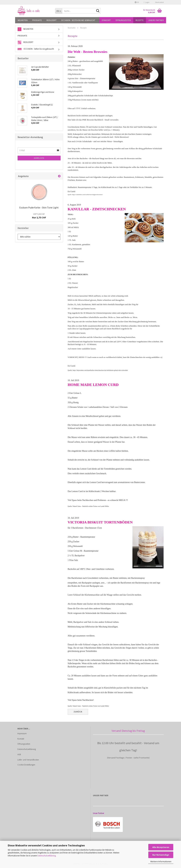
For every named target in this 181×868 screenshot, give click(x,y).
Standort (106, 20)
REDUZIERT (52, 20)
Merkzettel (159, 2)
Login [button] (146, 2)
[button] (137, 2)
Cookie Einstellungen (26, 765)
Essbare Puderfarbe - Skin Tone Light (39, 207)
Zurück (78, 712)
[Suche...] (59, 11)
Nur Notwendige (161, 855)
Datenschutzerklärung (47, 856)
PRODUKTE (37, 20)
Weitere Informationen (161, 861)
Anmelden (39, 158)
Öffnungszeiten (123, 20)
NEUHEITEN (23, 20)
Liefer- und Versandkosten (28, 760)
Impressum (22, 733)
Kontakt (21, 739)
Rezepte (140, 20)
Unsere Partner (156, 20)
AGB (19, 754)
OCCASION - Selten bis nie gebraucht (78, 20)
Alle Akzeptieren (161, 847)
